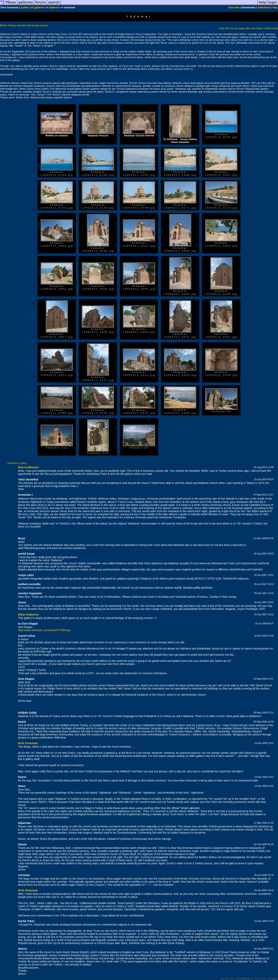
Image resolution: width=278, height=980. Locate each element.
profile (24, 7)
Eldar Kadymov (28, 614)
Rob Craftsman (28, 467)
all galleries (38, 7)
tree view (234, 7)
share (23, 463)
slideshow (264, 7)
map (275, 7)
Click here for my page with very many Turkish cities (248, 28)
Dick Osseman (28, 743)
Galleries (54, 7)
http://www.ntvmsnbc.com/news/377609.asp (44, 630)
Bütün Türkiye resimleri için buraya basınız (24, 25)
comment (13, 463)
